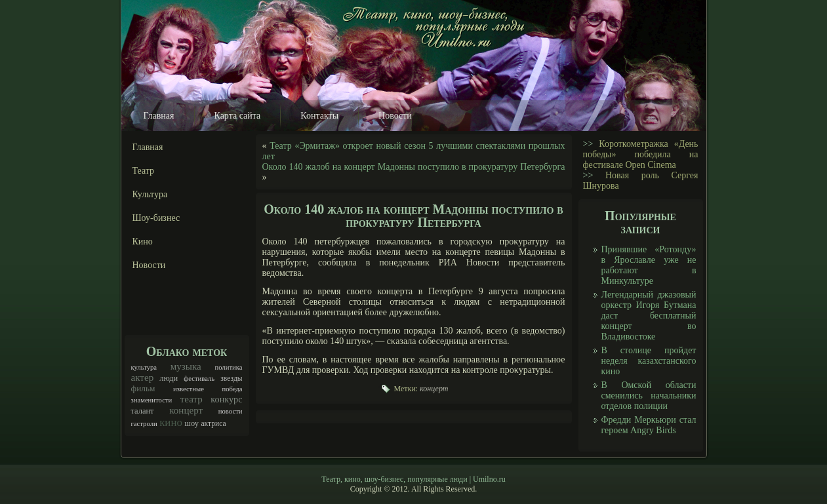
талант (143, 411)
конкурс (226, 399)
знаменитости (152, 400)
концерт (186, 410)
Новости (395, 116)
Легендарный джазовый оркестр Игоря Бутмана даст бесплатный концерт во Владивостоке (649, 316)
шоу (192, 423)
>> (588, 144)
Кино (143, 242)
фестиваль (199, 378)
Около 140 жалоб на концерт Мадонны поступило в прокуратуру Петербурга (414, 167)
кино (171, 422)
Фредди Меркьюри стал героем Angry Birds (649, 425)
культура (144, 367)
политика (228, 367)
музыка (186, 366)
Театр (144, 171)
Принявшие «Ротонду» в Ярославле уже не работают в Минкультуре (649, 265)
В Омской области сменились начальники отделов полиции (649, 396)
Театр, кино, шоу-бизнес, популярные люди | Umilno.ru (413, 479)
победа (232, 389)
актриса (213, 424)
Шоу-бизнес (156, 218)
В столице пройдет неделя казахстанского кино (649, 361)
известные (189, 389)
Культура (150, 194)
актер (143, 378)
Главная (159, 116)
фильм (143, 388)
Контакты (319, 116)
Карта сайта (238, 116)
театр (192, 399)
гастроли (144, 424)
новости (231, 411)
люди (169, 378)
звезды (231, 378)
